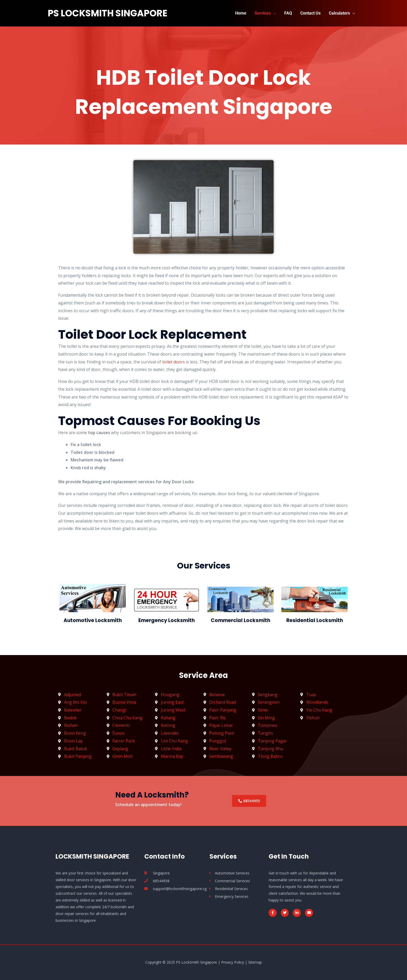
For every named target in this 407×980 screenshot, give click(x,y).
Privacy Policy (233, 962)
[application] (273, 13)
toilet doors (174, 362)
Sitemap (255, 962)
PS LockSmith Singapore (108, 13)
